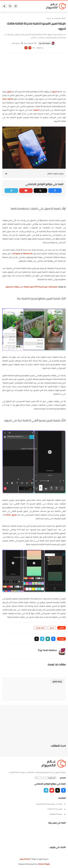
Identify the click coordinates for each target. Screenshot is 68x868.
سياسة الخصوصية (58, 814)
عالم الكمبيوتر (25, 859)
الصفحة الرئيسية (60, 18)
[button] (53, 639)
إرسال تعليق (57, 681)
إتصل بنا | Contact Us (57, 809)
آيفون (9, 92)
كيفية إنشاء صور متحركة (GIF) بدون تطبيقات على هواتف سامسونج (32, 287)
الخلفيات (36, 110)
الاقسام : (63, 778)
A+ (30, 48)
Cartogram (16, 253)
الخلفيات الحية (8, 99)
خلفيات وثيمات (40, 628)
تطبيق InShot (11, 515)
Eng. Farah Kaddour (45, 43)
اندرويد (49, 18)
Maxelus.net (28, 253)
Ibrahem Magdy (44, 864)
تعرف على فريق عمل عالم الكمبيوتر (51, 804)
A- (26, 48)
